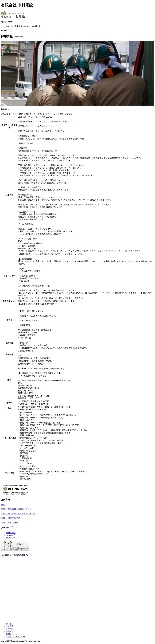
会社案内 (10, 626)
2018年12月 (11, 538)
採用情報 (10, 631)
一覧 (3, 505)
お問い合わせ (12, 634)
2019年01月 (11, 535)
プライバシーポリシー (15, 637)
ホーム (9, 624)
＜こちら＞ (49, 114)
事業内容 (10, 629)
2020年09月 (11, 533)
